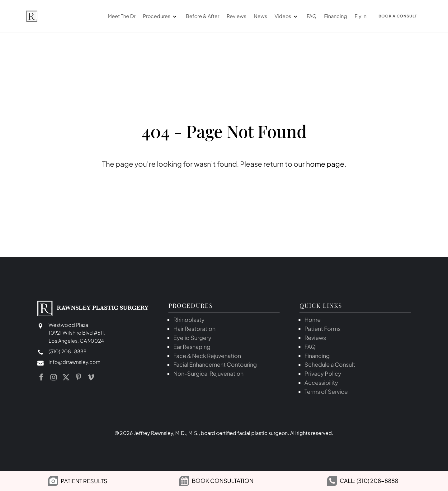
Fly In (359, 16)
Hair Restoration (194, 329)
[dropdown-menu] (172, 17)
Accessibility (321, 383)
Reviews (235, 16)
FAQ (310, 16)
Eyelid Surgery (192, 338)
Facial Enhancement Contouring (215, 365)
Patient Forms (323, 329)
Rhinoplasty (189, 320)
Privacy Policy (323, 374)
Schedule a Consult (330, 365)
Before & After (201, 16)
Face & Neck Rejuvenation (207, 356)
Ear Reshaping (192, 347)
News (259, 16)
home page (325, 165)
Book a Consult (397, 16)
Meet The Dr (120, 16)
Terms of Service (326, 392)
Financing (334, 16)
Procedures (155, 16)
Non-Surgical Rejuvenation (208, 374)
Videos (281, 16)
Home (313, 320)
